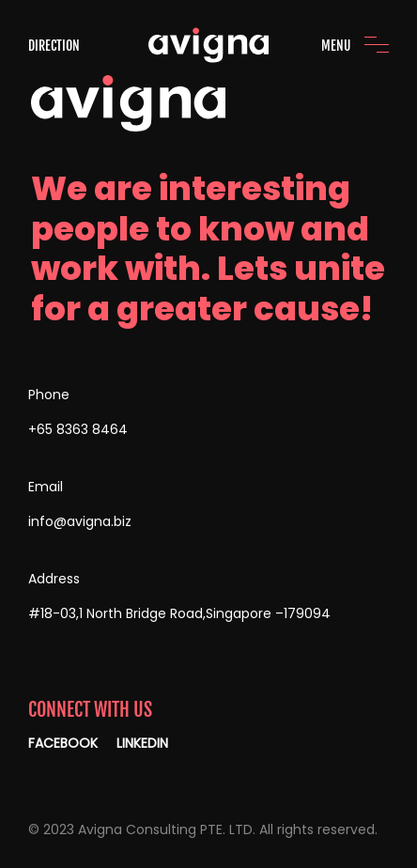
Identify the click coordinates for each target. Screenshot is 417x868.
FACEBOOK (63, 743)
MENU (336, 46)
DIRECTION (54, 46)
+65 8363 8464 (78, 429)
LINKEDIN (142, 743)
